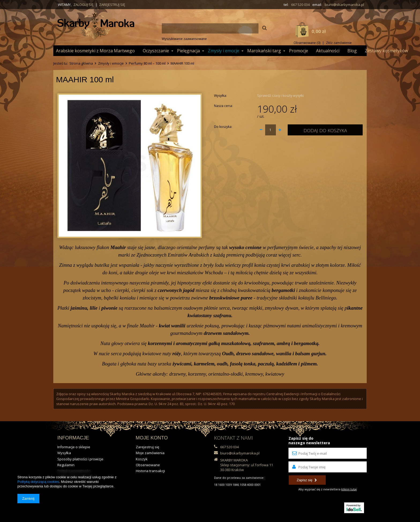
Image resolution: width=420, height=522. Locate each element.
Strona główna (81, 63)
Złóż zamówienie (339, 43)
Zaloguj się (83, 5)
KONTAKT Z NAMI (234, 438)
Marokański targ (264, 51)
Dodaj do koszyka (325, 130)
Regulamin (66, 465)
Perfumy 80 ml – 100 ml (147, 63)
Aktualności (328, 51)
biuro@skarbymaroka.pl (344, 5)
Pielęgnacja (188, 51)
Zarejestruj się (112, 5)
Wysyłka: (220, 96)
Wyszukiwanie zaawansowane (184, 39)
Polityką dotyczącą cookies (38, 482)
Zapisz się (307, 480)
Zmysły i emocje (224, 51)
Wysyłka (64, 453)
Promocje (299, 51)
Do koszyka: (223, 127)
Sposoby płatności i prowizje (80, 459)
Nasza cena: (223, 106)
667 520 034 (300, 5)
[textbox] (210, 28)
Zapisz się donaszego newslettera (309, 440)
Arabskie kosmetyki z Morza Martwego (95, 51)
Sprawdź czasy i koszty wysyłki (280, 96)
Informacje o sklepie (74, 447)
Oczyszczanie (156, 51)
